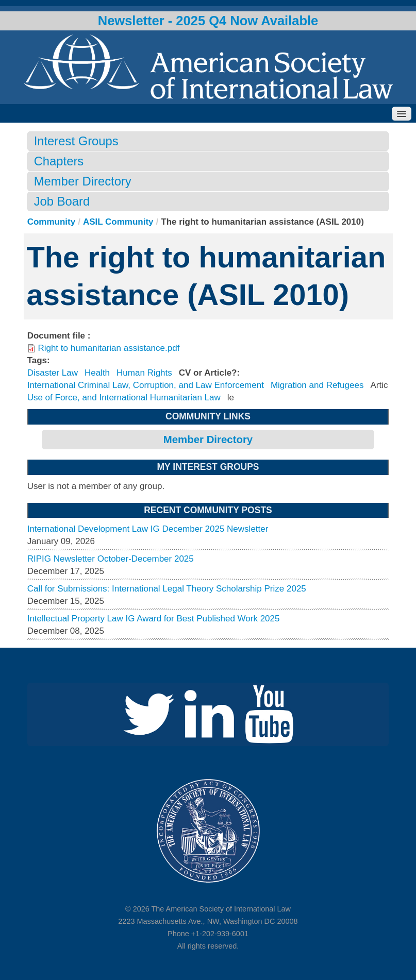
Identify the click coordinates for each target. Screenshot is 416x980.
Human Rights (144, 373)
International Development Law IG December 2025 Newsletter (148, 529)
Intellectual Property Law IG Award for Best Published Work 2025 (154, 619)
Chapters (59, 161)
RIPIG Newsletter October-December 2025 (111, 559)
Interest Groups (76, 141)
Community (52, 222)
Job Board (62, 201)
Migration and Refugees (317, 385)
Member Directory (83, 181)
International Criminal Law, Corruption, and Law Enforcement (146, 385)
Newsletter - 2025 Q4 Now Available (208, 21)
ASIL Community (118, 222)
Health (97, 373)
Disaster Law (53, 373)
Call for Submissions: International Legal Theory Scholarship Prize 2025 (167, 589)
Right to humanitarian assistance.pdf (109, 348)
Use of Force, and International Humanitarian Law (124, 398)
